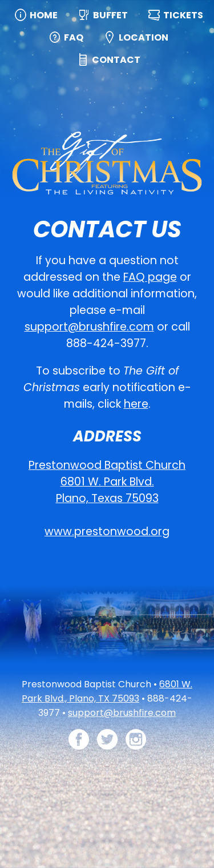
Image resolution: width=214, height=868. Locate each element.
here (136, 404)
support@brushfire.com (89, 327)
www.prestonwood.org (107, 531)
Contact (116, 60)
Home (44, 15)
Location (144, 37)
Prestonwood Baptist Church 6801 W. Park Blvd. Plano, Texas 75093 (107, 482)
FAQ (74, 37)
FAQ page (150, 277)
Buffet (110, 15)
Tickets (183, 15)
